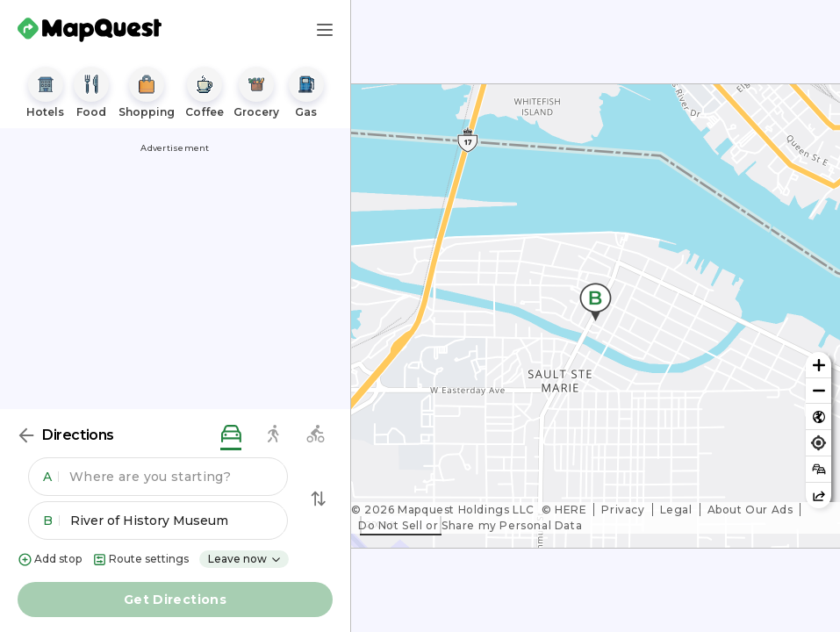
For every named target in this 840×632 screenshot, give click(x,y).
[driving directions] (231, 435)
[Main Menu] (325, 30)
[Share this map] (818, 496)
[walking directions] (273, 435)
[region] (596, 316)
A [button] (51, 477)
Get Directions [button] (175, 600)
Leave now (245, 559)
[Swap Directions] (319, 499)
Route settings (140, 560)
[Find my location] (818, 443)
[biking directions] (315, 435)
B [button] (51, 521)
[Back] (26, 435)
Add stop (50, 560)
